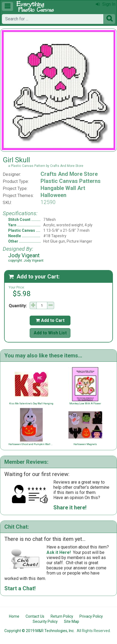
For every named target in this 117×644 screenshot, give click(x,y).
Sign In (106, 4)
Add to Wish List (50, 333)
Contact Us (35, 616)
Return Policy (62, 616)
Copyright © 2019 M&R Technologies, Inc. (39, 631)
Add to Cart (50, 320)
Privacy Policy (91, 616)
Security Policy (45, 621)
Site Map (72, 621)
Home (14, 616)
